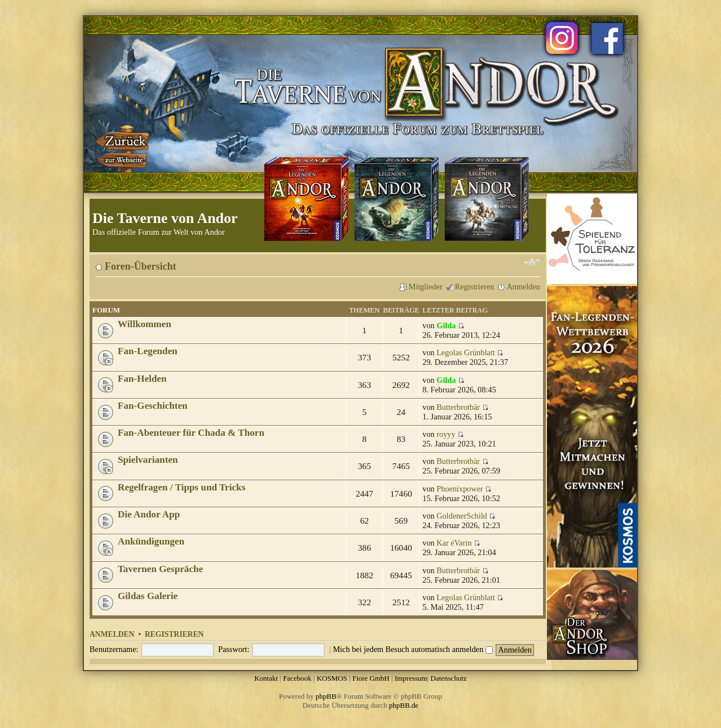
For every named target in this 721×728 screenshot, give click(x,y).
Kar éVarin (454, 543)
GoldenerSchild (462, 516)
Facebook (297, 678)
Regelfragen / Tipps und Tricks (182, 487)
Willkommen (144, 324)
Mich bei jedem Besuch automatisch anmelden (413, 649)
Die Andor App (149, 514)
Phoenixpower (460, 489)
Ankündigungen (151, 541)
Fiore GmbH (371, 678)
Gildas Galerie (148, 596)
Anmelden (523, 287)
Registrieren (475, 287)
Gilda (446, 325)
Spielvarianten (148, 460)
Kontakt (266, 678)
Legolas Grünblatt (466, 352)
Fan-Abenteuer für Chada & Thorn (191, 433)
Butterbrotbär (458, 407)
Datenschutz (448, 678)
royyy (446, 434)
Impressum (411, 678)
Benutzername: (114, 649)
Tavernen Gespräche (160, 569)
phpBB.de (404, 705)
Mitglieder (425, 287)
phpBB (326, 696)
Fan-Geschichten (153, 406)
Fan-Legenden (148, 351)
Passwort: (234, 649)
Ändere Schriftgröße (532, 262)
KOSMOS (332, 678)
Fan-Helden (142, 379)
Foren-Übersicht (141, 266)
